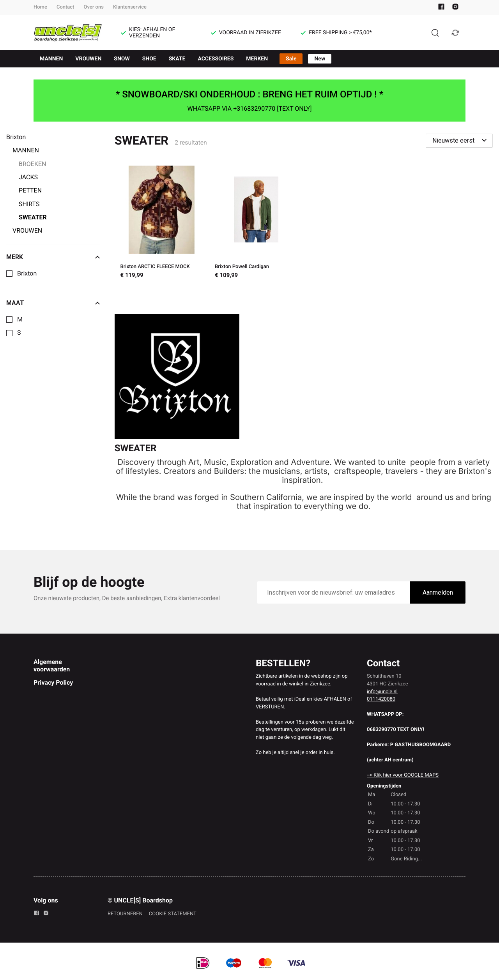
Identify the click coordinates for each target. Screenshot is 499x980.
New (320, 59)
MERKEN (257, 59)
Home (40, 7)
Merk (53, 257)
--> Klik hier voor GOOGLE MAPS (403, 775)
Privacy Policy (53, 682)
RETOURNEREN (125, 914)
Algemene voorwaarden (52, 665)
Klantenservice (130, 7)
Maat (53, 303)
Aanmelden (438, 592)
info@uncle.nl (382, 692)
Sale (291, 59)
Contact (65, 7)
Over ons (93, 7)
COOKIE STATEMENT (173, 914)
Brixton (27, 274)
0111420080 (381, 699)
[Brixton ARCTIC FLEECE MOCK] (162, 223)
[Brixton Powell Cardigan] (256, 223)
